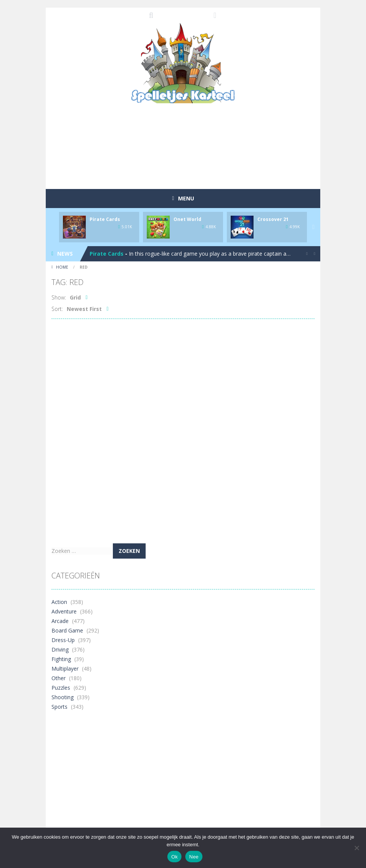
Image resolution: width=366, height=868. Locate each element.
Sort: (57, 309)
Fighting (61, 659)
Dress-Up (63, 640)
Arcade (60, 621)
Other (59, 678)
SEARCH (151, 15)
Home (62, 267)
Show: (59, 297)
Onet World (187, 219)
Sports (59, 707)
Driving (60, 649)
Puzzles (61, 688)
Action (59, 602)
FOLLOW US (215, 15)
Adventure (64, 611)
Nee (194, 857)
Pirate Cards (105, 219)
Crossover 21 (273, 219)
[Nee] (356, 848)
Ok (174, 857)
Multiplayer (65, 669)
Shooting (63, 697)
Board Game (67, 630)
